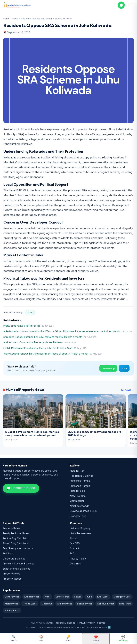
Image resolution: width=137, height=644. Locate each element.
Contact (74, 548)
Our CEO (75, 543)
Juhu (30, 312)
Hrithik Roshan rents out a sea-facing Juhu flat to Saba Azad (38, 348)
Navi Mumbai (12, 610)
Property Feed (78, 516)
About (73, 538)
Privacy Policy (78, 559)
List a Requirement (81, 533)
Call (125, 368)
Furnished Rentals (80, 481)
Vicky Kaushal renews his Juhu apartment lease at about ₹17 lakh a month (46, 354)
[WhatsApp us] (121, 5)
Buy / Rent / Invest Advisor (18, 548)
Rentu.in (81, 623)
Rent (68, 638)
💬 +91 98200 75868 (21, 488)
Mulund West (65, 604)
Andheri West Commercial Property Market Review (33, 342)
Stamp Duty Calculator (15, 543)
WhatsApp (109, 368)
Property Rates (11, 528)
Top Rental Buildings (82, 476)
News (15, 19)
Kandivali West (106, 604)
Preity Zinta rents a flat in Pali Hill (22, 326)
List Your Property (80, 528)
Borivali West (84, 604)
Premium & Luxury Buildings (19, 563)
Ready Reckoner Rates (16, 533)
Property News (11, 574)
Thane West (30, 604)
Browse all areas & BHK (83, 511)
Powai (78, 597)
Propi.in (91, 623)
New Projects (78, 496)
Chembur (47, 604)
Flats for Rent (78, 471)
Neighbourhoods (80, 506)
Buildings (8, 553)
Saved (96, 638)
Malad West (11, 604)
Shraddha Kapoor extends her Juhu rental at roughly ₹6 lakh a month (43, 337)
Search (14, 638)
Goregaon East (122, 597)
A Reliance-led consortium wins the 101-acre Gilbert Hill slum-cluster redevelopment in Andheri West (61, 331)
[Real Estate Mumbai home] (17, 5)
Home (6, 19)
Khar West (103, 597)
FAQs (73, 553)
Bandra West (12, 597)
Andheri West (32, 597)
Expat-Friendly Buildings (17, 569)
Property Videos (12, 579)
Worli (47, 597)
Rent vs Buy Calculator (16, 538)
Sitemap (101, 623)
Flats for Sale (77, 491)
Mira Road (125, 604)
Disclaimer (76, 563)
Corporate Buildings (14, 559)
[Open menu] (131, 5)
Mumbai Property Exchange (61, 623)
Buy (41, 638)
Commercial (77, 501)
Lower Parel (62, 597)
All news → (128, 390)
